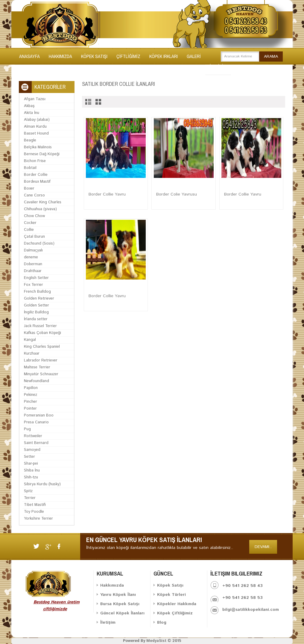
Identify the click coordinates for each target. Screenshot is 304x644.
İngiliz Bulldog (36, 312)
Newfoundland (37, 381)
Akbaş (29, 106)
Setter (29, 457)
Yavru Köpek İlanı (118, 595)
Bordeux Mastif (37, 182)
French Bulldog (37, 292)
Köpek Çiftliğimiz (175, 613)
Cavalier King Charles (43, 202)
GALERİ (194, 56)
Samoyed (32, 450)
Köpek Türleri (171, 595)
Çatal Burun (34, 237)
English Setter (36, 278)
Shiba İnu (32, 470)
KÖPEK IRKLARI (164, 56)
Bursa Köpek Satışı (120, 604)
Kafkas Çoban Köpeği (42, 333)
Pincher (31, 402)
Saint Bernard (36, 443)
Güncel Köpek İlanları (122, 613)
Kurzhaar (32, 354)
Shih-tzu (31, 477)
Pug (27, 429)
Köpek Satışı (170, 585)
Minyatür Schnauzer (41, 374)
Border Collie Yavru (107, 194)
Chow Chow (34, 216)
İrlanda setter (36, 319)
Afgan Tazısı (35, 99)
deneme (31, 257)
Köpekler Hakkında (177, 604)
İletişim (108, 622)
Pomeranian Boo (39, 415)
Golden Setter (37, 305)
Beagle (30, 140)
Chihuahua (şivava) (40, 209)
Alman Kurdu (35, 127)
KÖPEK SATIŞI (94, 56)
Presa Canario (36, 422)
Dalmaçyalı (33, 250)
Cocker (30, 223)
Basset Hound (36, 133)
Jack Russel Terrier (40, 326)
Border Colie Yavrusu (177, 194)
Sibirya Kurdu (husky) (42, 484)
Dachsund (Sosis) (39, 244)
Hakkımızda (60, 56)
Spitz (28, 491)
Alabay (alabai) (37, 120)
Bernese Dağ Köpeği (42, 154)
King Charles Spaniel (42, 347)
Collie (29, 230)
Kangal (30, 340)
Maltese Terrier (37, 367)
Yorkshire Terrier (38, 519)
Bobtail (30, 168)
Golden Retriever (39, 299)
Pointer (30, 409)
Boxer (29, 189)
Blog (162, 622)
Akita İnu (32, 113)
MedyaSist (156, 641)
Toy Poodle (34, 512)
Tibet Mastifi (35, 505)
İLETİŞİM (218, 66)
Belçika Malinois (38, 147)
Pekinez (31, 395)
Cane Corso (34, 195)
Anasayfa (29, 56)
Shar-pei (31, 464)
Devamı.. (263, 547)
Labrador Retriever (41, 360)
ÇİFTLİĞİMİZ (128, 56)
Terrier (30, 498)
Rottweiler (33, 436)
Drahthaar (33, 271)
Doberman (33, 264)
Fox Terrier (34, 285)
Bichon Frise (35, 161)
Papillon (31, 388)
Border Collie (36, 175)
